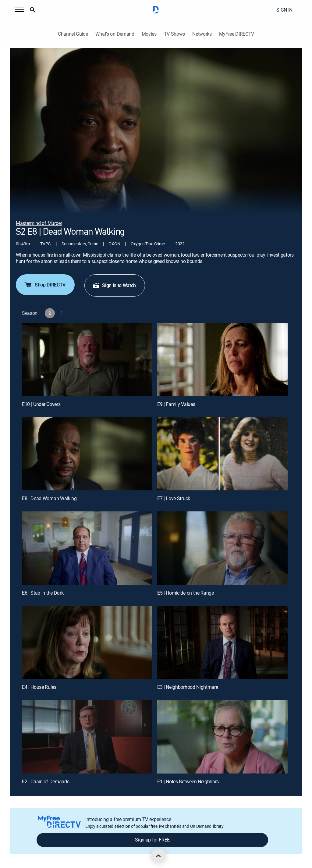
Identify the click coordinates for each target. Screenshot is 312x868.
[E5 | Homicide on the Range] (222, 548)
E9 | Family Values (176, 404)
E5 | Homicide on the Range (186, 593)
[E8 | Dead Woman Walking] (87, 454)
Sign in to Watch (114, 285)
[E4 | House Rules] (87, 643)
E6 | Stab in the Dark (43, 593)
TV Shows (174, 34)
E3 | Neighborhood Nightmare (188, 687)
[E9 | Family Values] (222, 359)
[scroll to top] (158, 856)
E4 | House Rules (39, 687)
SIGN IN (284, 10)
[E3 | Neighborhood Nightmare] (222, 643)
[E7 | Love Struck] (222, 454)
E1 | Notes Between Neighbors (188, 781)
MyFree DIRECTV (237, 34)
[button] (19, 10)
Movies (149, 34)
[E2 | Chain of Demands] (87, 737)
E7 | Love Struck (174, 498)
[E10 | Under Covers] (87, 359)
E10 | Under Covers (41, 404)
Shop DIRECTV (45, 285)
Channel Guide (73, 34)
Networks (202, 34)
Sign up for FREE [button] (152, 840)
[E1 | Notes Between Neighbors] (222, 737)
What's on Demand (115, 34)
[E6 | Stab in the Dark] (87, 548)
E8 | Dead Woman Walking (49, 498)
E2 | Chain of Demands (46, 781)
